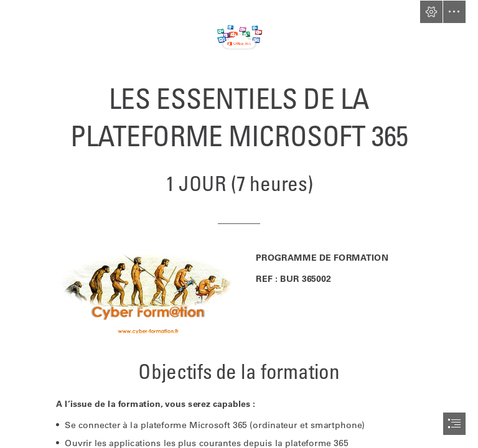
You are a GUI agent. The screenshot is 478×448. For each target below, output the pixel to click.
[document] (239, 224)
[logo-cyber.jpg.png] (148, 295)
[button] (431, 12)
